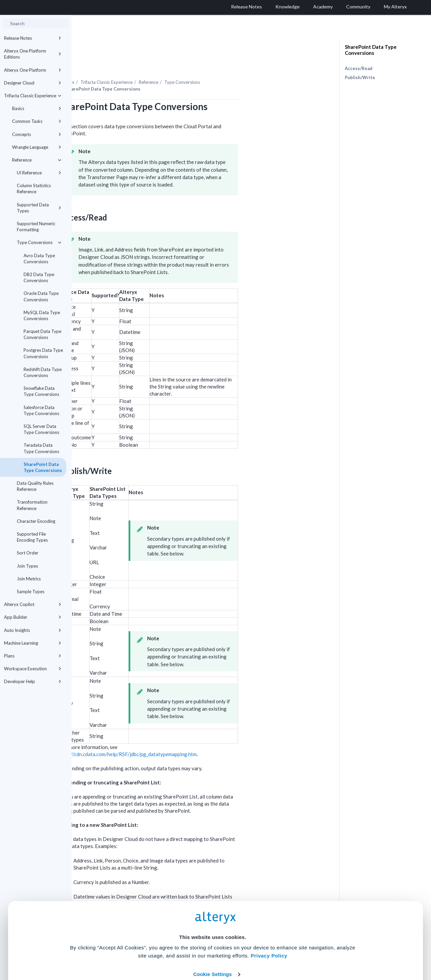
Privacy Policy (269, 912)
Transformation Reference (32, 505)
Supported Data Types (39, 208)
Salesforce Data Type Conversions (41, 410)
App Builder (33, 617)
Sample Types (31, 592)
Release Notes (33, 38)
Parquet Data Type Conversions (42, 334)
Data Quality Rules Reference (35, 486)
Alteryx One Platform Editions (33, 54)
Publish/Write (360, 77)
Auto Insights (33, 630)
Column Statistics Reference (34, 189)
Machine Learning (33, 643)
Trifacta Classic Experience (33, 96)
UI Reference (39, 173)
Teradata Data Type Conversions (41, 448)
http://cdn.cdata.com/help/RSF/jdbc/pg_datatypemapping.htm (200, 736)
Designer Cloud (33, 83)
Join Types (27, 566)
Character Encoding (36, 521)
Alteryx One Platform (33, 70)
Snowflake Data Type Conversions (41, 391)
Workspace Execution (33, 669)
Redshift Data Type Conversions (43, 372)
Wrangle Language (37, 147)
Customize (267, 950)
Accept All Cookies (164, 950)
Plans (33, 656)
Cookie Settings (213, 930)
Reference (37, 160)
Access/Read (359, 68)
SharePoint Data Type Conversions (43, 467)
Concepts (37, 134)
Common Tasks (37, 121)
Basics (37, 108)
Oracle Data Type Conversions (41, 296)
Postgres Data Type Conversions (43, 353)
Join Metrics (29, 579)
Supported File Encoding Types (32, 537)
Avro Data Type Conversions (39, 259)
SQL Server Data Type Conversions (41, 429)
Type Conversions (39, 242)
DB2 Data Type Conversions (39, 277)
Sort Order (28, 553)
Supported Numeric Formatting (36, 227)
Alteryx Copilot (33, 604)
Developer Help (33, 681)
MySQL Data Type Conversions (42, 315)
